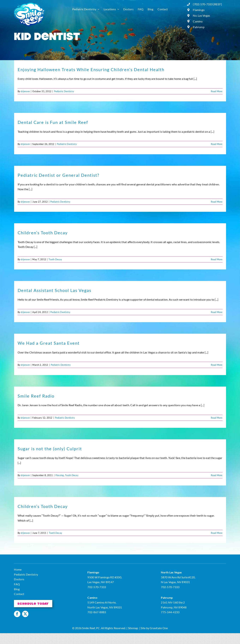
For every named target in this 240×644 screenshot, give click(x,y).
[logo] (29, 4)
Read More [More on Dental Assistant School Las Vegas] (217, 312)
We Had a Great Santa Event (49, 343)
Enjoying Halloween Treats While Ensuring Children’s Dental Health (91, 69)
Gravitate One (159, 628)
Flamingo (199, 10)
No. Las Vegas (201, 15)
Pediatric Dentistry (64, 91)
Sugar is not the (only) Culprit (50, 449)
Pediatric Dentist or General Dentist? (59, 175)
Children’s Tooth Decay (43, 233)
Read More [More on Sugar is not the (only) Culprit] (217, 475)
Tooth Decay (55, 259)
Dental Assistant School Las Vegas (54, 290)
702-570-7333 (97, 587)
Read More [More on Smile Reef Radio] (217, 418)
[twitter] (25, 614)
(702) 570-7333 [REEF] (207, 4)
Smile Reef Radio (36, 396)
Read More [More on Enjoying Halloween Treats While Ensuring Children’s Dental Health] (217, 91)
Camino (198, 21)
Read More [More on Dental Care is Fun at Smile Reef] (217, 144)
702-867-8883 (97, 612)
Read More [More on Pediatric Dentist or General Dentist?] (217, 202)
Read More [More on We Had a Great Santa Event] (217, 365)
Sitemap (133, 628)
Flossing (60, 475)
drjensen (25, 91)
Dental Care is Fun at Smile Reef (53, 122)
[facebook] (17, 614)
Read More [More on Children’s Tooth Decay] (217, 259)
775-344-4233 (170, 612)
